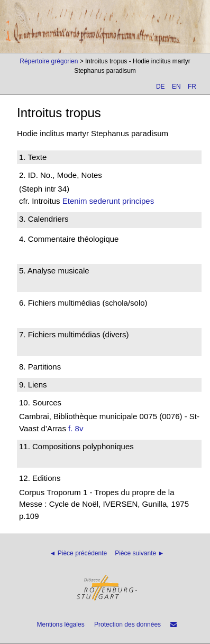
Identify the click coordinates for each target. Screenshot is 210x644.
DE (161, 87)
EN (176, 87)
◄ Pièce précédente (79, 553)
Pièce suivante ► (139, 553)
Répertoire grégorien (49, 61)
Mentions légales (61, 624)
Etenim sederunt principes (108, 201)
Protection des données (127, 624)
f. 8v (76, 428)
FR (192, 87)
